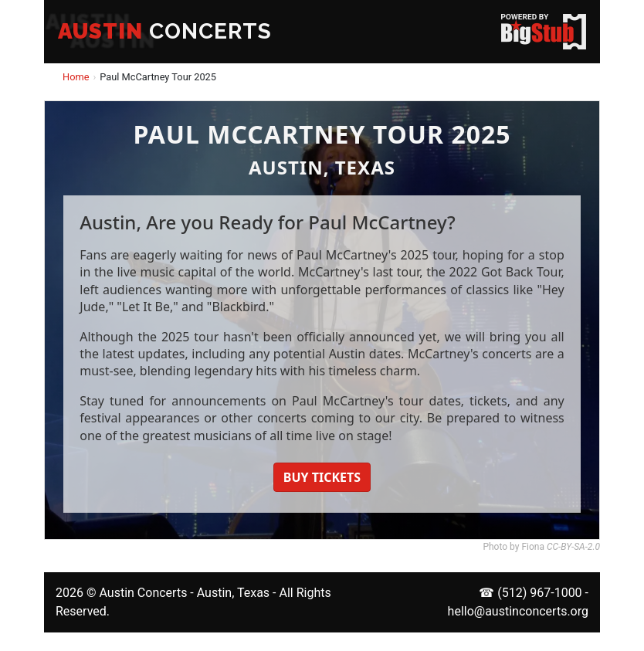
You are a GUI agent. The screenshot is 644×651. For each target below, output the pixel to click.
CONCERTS (165, 31)
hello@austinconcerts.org (518, 611)
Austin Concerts (143, 593)
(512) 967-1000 (539, 593)
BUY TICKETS (322, 477)
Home (76, 77)
